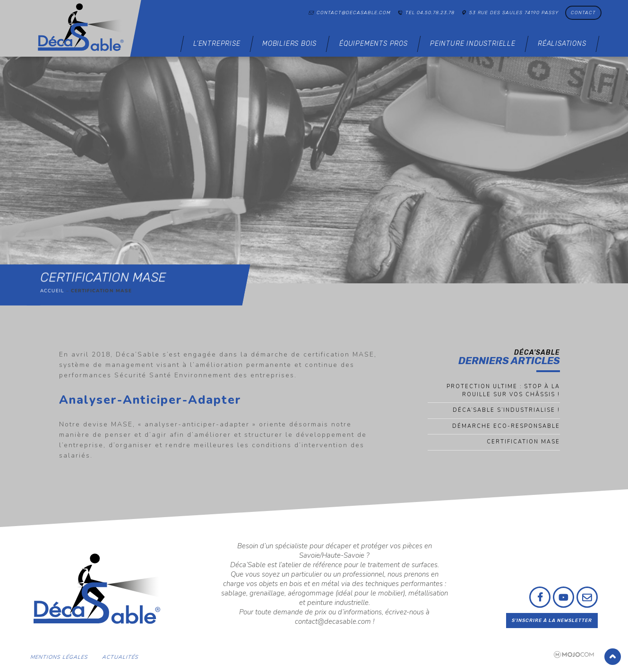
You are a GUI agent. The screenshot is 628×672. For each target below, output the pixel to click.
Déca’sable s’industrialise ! (506, 410)
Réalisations (562, 44)
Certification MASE (523, 442)
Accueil (52, 291)
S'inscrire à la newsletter (552, 621)
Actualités (120, 657)
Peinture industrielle (473, 44)
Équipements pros (374, 44)
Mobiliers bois (289, 44)
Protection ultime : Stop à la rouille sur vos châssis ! (503, 391)
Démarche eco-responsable (506, 426)
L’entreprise (217, 44)
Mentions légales (59, 657)
